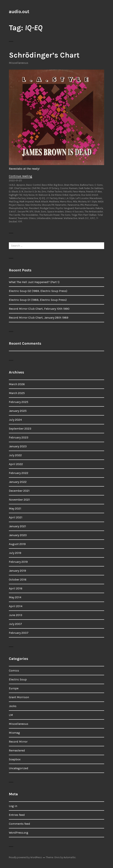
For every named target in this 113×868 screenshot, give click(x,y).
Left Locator (82, 198)
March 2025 (17, 393)
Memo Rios (66, 202)
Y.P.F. (20, 222)
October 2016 (18, 579)
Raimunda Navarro (85, 208)
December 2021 (19, 491)
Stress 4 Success (74, 212)
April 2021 (16, 517)
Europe (14, 688)
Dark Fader (84, 188)
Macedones (96, 198)
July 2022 (15, 455)
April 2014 (16, 606)
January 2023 (18, 446)
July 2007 (15, 624)
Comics (14, 671)
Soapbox (15, 759)
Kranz (62, 198)
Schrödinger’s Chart (44, 55)
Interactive (32, 198)
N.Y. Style (92, 202)
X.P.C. (93, 218)
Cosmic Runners (69, 188)
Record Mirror (18, 742)
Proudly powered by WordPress (25, 857)
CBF (11, 188)
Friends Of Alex (94, 192)
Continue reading (20, 176)
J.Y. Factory (52, 198)
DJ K (21, 192)
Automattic (70, 857)
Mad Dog (14, 202)
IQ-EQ (42, 198)
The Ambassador (94, 212)
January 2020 (18, 535)
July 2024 (15, 420)
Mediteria (54, 202)
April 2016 (16, 588)
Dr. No (38, 192)
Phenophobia (16, 208)
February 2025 (19, 402)
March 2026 (17, 384)
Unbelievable (44, 218)
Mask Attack (41, 202)
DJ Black (13, 192)
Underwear (57, 218)
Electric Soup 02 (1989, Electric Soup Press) (38, 291)
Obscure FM (48, 205)
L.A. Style (70, 198)
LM (11, 715)
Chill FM (36, 188)
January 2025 (18, 411)
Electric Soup (18, 679)
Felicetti (68, 192)
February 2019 (18, 562)
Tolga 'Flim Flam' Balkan (84, 215)
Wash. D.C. (84, 218)
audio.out (19, 12)
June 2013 (16, 615)
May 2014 (15, 597)
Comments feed (19, 824)
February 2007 (19, 633)
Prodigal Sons (47, 208)
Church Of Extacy (50, 188)
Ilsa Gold (86, 195)
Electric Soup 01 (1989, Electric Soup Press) (38, 300)
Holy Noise (29, 195)
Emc (44, 192)
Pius (26, 208)
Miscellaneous (19, 63)
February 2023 (19, 437)
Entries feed (17, 815)
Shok (37, 212)
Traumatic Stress (27, 218)
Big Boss (59, 185)
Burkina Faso (87, 185)
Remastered (17, 750)
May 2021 (15, 508)
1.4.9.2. (12, 185)
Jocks (13, 706)
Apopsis (21, 185)
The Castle (15, 215)
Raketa (99, 208)
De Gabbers (97, 188)
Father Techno (55, 192)
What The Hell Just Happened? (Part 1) (34, 282)
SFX (31, 212)
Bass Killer (47, 185)
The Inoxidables (30, 215)
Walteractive (71, 218)
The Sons (66, 215)
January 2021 (17, 526)
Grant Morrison (19, 697)
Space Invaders (56, 212)
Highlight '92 (16, 195)
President (34, 208)
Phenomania (91, 205)
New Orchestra (33, 205)
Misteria (82, 202)
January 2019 (17, 571)
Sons (44, 212)
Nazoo (21, 205)
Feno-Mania (79, 192)
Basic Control (34, 185)
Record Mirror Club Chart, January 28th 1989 (39, 318)
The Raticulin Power (49, 215)
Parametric (61, 205)
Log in (13, 806)
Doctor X (29, 192)
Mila (75, 202)
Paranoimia (73, 205)
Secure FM (23, 212)
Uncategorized (19, 768)
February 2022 (19, 473)
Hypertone (75, 195)
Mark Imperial (27, 202)
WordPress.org (19, 833)
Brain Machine (72, 185)
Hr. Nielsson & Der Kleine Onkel (52, 195)
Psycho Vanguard (65, 208)
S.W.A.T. (13, 212)
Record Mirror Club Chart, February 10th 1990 (39, 309)
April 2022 (16, 464)
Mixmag (14, 733)
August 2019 (17, 544)
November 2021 (19, 500)
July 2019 (15, 553)
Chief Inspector (22, 188)
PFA (82, 205)
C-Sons (99, 185)
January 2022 (18, 482)
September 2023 (20, 429)
